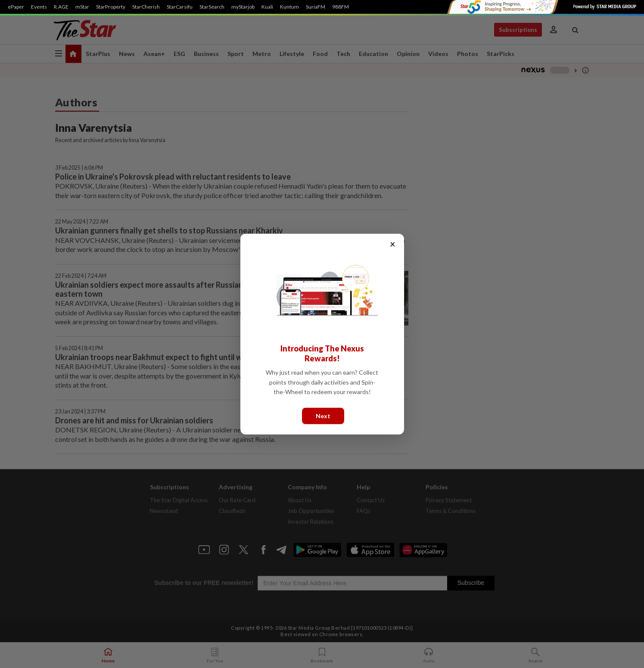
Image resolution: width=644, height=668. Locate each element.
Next (323, 415)
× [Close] (393, 244)
